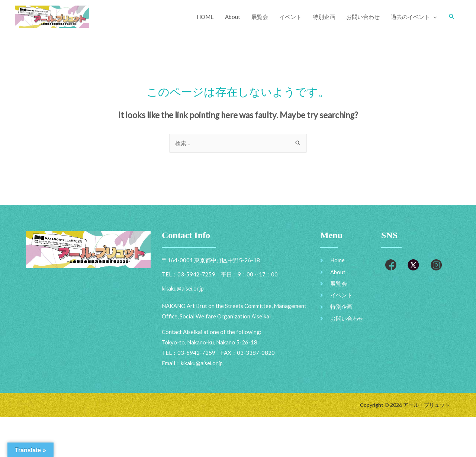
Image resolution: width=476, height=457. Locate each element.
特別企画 (324, 17)
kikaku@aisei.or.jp (202, 364)
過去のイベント (410, 17)
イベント (290, 17)
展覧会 (260, 17)
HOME (205, 17)
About (233, 17)
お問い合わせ (363, 17)
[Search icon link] (452, 17)
